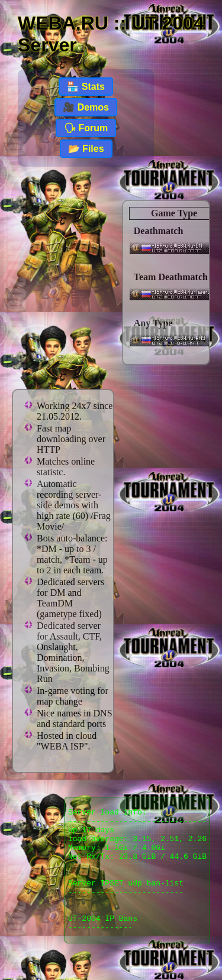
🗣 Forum (86, 128)
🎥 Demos (86, 107)
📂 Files (86, 149)
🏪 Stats (86, 87)
